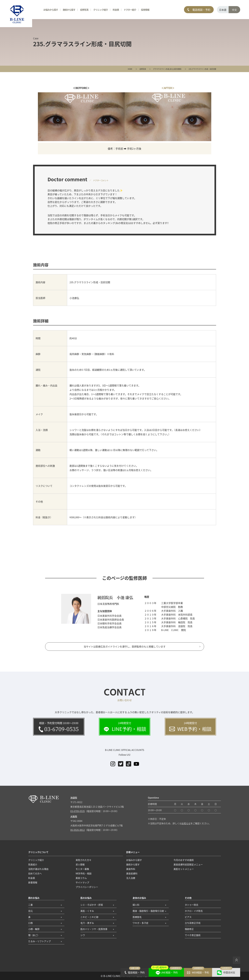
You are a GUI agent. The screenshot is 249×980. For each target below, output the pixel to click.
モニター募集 (82, 869)
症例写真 (143, 69)
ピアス (188, 917)
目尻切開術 (177, 69)
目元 (171, 69)
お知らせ (186, 823)
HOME (130, 69)
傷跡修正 (189, 929)
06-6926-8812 (78, 830)
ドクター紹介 (130, 10)
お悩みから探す (51, 10)
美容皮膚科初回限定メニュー (188, 864)
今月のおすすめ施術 (184, 860)
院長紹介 (33, 864)
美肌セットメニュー (184, 869)
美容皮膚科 (132, 873)
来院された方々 (83, 860)
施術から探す (69, 10)
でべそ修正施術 (193, 935)
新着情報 (33, 882)
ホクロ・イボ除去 (194, 911)
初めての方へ (35, 873)
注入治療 (131, 878)
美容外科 (131, 869)
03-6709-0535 (78, 811)
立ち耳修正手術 (193, 923)
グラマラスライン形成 (161, 69)
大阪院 (74, 816)
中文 (234, 10)
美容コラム (81, 878)
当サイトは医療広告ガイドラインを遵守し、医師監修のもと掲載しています (125, 646)
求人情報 (80, 864)
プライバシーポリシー (87, 887)
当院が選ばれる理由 (38, 869)
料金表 (116, 10)
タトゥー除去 (192, 905)
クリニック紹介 (101, 10)
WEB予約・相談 (84, 873)
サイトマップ (82, 882)
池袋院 (74, 798)
